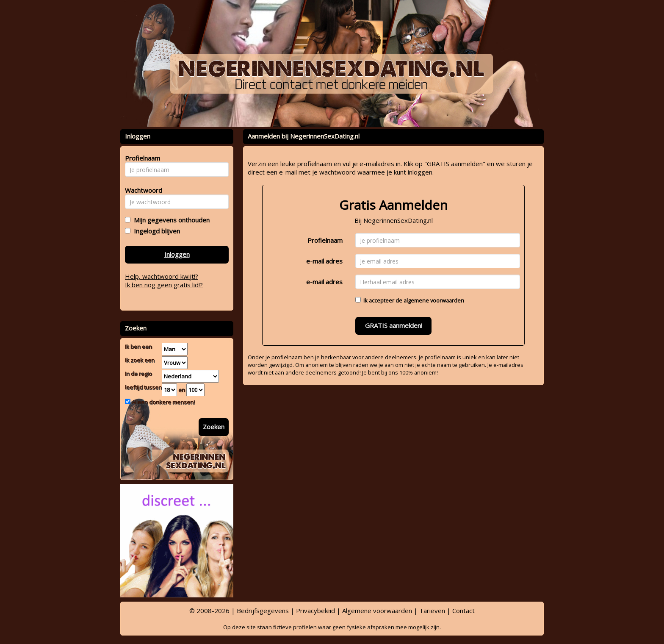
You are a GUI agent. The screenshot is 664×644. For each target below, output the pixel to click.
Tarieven (432, 611)
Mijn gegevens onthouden (170, 220)
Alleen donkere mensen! (163, 402)
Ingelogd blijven (155, 231)
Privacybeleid (315, 611)
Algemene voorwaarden (377, 611)
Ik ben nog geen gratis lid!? (164, 285)
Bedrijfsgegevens (263, 611)
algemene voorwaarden (434, 300)
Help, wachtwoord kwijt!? (162, 276)
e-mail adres (324, 261)
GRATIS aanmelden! (394, 325)
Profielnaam (325, 240)
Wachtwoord (141, 190)
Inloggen (177, 254)
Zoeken (214, 427)
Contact (463, 611)
